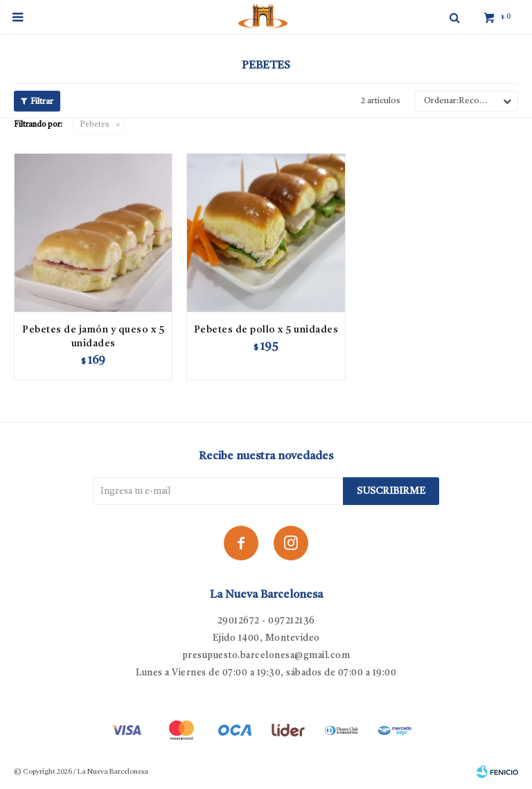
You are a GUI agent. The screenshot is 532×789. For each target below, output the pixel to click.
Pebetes (95, 125)
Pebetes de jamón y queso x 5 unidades (93, 337)
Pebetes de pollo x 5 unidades (266, 330)
